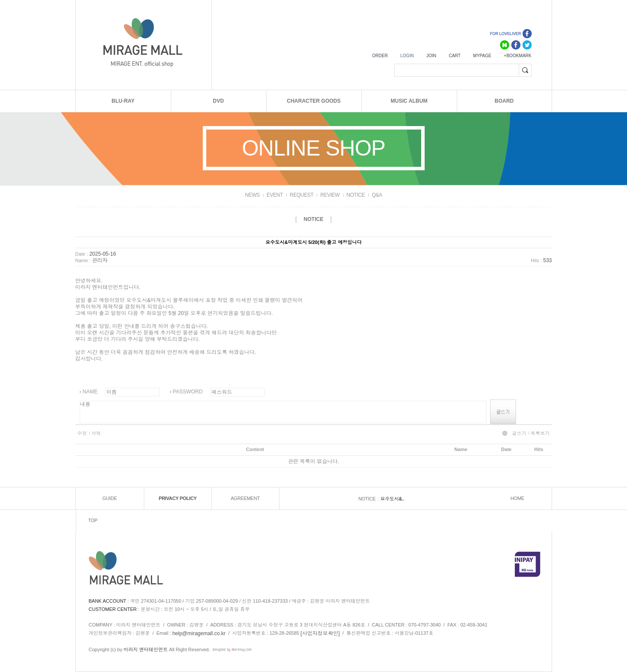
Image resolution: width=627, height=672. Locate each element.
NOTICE (356, 195)
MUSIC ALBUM (409, 101)
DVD (218, 101)
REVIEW (330, 195)
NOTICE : (369, 499)
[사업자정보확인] (320, 633)
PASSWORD (188, 392)
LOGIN (407, 56)
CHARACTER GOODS (314, 101)
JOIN (431, 56)
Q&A (377, 195)
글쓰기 (519, 433)
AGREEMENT (245, 498)
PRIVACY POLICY (178, 498)
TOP (93, 520)
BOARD (504, 101)
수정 (82, 433)
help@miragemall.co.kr (199, 633)
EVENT (275, 195)
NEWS (252, 195)
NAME (90, 392)
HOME (517, 498)
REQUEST (302, 195)
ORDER (380, 56)
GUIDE (109, 498)
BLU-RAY (123, 101)
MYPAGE (482, 56)
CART (455, 56)
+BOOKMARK (518, 56)
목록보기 (540, 433)
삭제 (96, 433)
